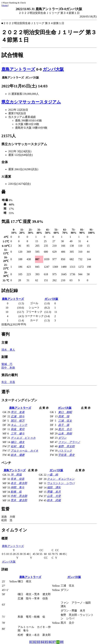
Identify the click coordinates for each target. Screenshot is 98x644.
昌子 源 (64, 425)
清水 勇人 (8, 350)
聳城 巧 (7, 364)
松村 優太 (18, 446)
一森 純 (53, 475)
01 (31, 642)
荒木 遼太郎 (19, 500)
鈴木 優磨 (18, 455)
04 (43, 642)
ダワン (62, 438)
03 (39, 642)
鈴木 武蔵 (54, 500)
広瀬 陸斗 (18, 416)
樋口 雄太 (18, 442)
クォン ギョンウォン (61, 479)
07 (54, 642)
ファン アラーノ (69, 442)
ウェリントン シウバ (61, 483)
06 (50, 642)
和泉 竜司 (18, 429)
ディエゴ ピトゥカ (23, 438)
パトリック (65, 451)
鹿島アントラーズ (18, 69)
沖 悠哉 (16, 475)
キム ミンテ (19, 425)
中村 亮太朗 (19, 496)
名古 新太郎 (19, 483)
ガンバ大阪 (53, 69)
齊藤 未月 (54, 492)
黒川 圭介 (65, 429)
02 (35, 642)
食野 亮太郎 (66, 446)
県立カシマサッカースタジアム (31, 102)
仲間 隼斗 (18, 487)
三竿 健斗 (18, 434)
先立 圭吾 (8, 382)
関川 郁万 (18, 421)
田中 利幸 (8, 368)
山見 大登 (54, 496)
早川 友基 (18, 412)
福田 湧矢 (54, 487)
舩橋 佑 (16, 492)
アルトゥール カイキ (25, 451)
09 (62, 642)
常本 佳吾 (18, 479)
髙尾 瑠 (64, 416)
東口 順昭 (65, 412)
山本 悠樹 (65, 434)
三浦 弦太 (65, 421)
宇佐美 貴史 (66, 455)
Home (5, 5)
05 (46, 642)
